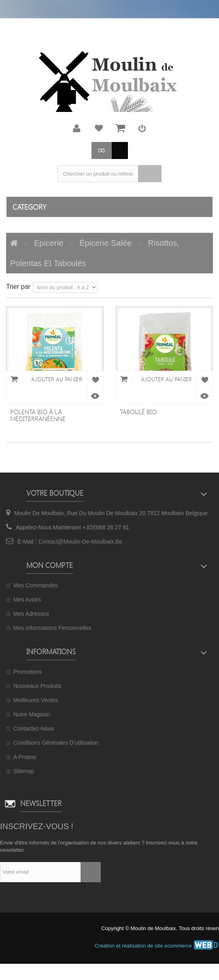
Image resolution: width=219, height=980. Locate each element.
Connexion (142, 128)
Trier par (18, 287)
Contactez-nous (34, 729)
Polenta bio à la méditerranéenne (38, 415)
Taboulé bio (138, 412)
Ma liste (99, 128)
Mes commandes (36, 585)
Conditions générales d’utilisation (56, 743)
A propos (25, 757)
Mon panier (120, 128)
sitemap (24, 771)
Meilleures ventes (36, 700)
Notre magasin (32, 714)
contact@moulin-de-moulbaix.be (80, 542)
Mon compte (77, 128)
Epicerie (49, 243)
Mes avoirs (27, 600)
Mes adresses (31, 614)
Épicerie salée (105, 243)
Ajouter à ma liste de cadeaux (95, 379)
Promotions (28, 672)
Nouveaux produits (37, 686)
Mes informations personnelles (52, 628)
